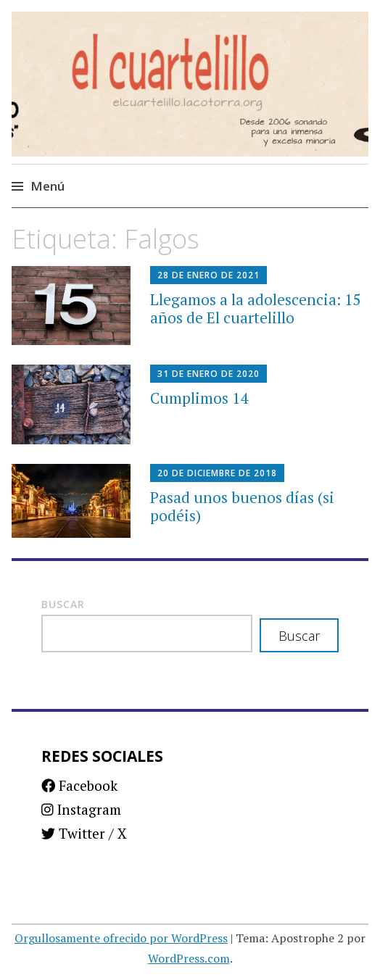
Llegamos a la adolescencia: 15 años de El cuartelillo (255, 308)
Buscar (63, 604)
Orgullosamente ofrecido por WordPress (121, 938)
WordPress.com (189, 958)
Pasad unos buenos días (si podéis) (242, 506)
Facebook (79, 785)
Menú (47, 186)
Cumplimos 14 (199, 398)
